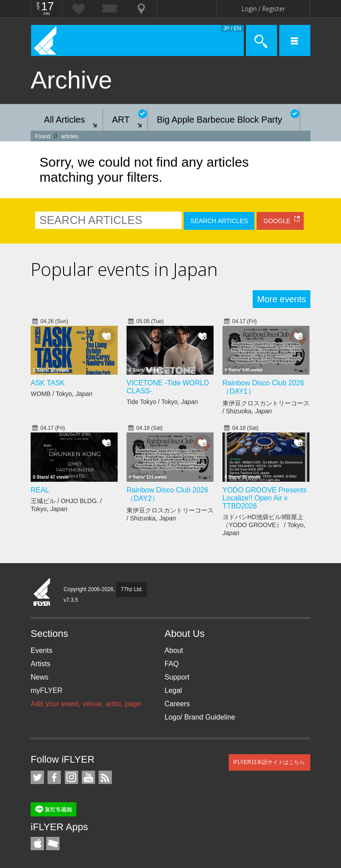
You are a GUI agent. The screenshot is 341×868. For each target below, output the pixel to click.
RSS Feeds (105, 777)
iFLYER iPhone (37, 844)
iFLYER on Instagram (71, 777)
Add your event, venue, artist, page (86, 704)
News (40, 677)
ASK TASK (48, 383)
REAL (40, 490)
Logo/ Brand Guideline (200, 717)
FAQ (172, 664)
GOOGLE (277, 221)
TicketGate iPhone (53, 844)
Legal (173, 690)
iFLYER (42, 592)
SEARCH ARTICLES (219, 221)
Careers (177, 704)
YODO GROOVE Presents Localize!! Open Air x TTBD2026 (264, 498)
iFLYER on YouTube (88, 777)
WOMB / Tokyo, (61, 394)
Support (177, 677)
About (174, 650)
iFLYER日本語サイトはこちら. (270, 762)
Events (42, 650)
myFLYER (47, 690)
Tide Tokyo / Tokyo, (162, 402)
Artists (40, 664)
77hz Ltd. (132, 589)
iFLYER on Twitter (37, 777)
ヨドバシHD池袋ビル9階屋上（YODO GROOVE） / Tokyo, (264, 525)
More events (282, 299)
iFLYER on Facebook (54, 777)
